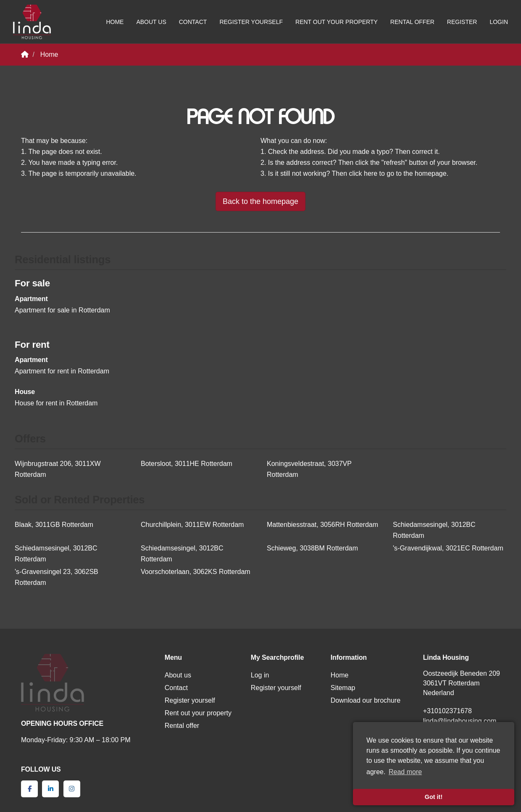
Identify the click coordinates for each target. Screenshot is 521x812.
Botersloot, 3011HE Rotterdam (187, 464)
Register (462, 22)
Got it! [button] (434, 797)
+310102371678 (447, 711)
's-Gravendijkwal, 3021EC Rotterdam (448, 548)
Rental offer (412, 22)
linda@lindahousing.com (460, 721)
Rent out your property (337, 22)
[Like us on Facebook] (29, 789)
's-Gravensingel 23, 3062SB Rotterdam (57, 577)
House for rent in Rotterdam (56, 403)
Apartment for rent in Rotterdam (62, 371)
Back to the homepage (260, 201)
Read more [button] (405, 772)
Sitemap (343, 688)
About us (151, 22)
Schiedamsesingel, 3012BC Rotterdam (434, 530)
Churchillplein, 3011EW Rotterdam (192, 525)
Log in (260, 675)
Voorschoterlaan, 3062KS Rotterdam (196, 572)
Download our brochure (366, 700)
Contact (193, 22)
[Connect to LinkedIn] (50, 789)
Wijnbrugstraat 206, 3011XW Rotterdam (58, 469)
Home (115, 22)
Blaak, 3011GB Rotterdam (54, 525)
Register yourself (251, 22)
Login (499, 22)
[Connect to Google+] (72, 789)
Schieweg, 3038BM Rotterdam (312, 548)
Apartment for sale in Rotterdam (62, 310)
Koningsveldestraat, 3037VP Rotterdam (309, 469)
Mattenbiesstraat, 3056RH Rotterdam (322, 525)
